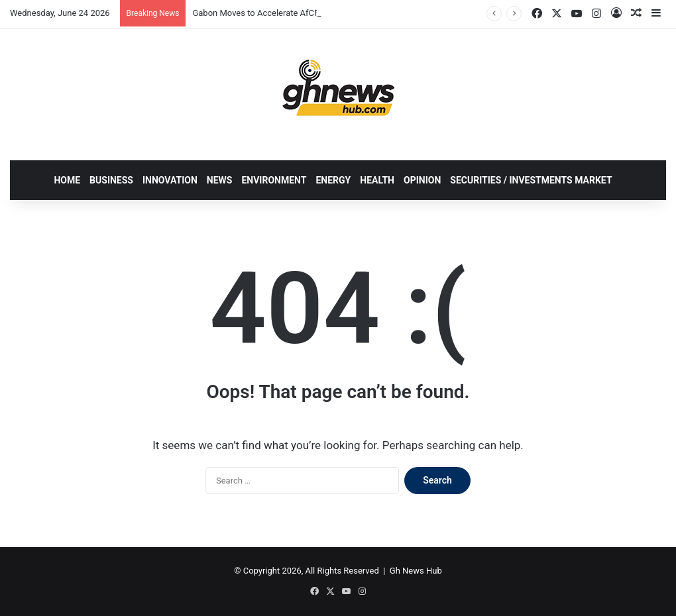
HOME (67, 180)
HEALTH (377, 180)
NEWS (220, 180)
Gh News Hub (416, 571)
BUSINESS (111, 180)
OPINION (422, 180)
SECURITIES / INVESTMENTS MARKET (531, 180)
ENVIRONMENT (274, 180)
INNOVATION (170, 180)
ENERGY (333, 180)
